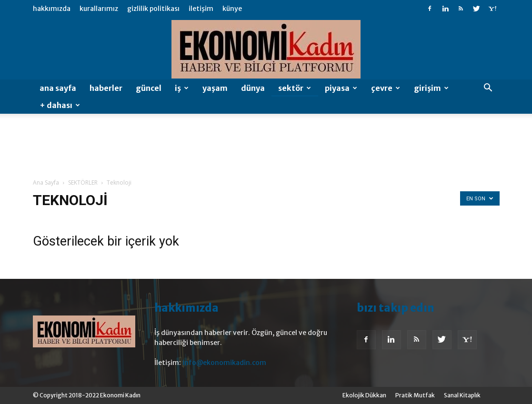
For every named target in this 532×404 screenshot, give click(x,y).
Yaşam (215, 88)
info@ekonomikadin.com (224, 363)
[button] (488, 89)
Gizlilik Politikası (153, 9)
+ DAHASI (60, 105)
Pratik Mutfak (415, 395)
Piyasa (341, 88)
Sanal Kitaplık (462, 395)
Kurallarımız (99, 9)
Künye (232, 9)
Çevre (386, 88)
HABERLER (106, 88)
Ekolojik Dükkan (364, 395)
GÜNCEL (149, 88)
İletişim (201, 9)
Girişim (431, 88)
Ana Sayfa (58, 88)
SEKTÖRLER (83, 182)
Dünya (253, 88)
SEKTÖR (295, 88)
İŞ (182, 88)
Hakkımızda (52, 9)
